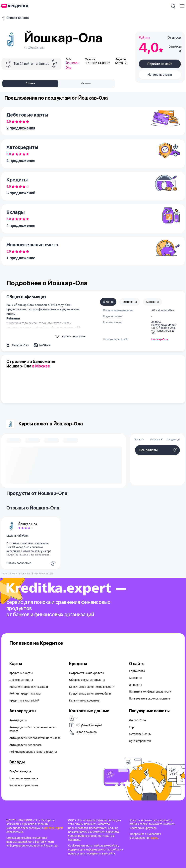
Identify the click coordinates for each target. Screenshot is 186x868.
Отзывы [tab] (86, 83)
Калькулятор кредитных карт (29, 687)
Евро (132, 727)
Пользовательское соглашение (149, 699)
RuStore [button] (45, 345)
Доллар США (137, 720)
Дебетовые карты (21, 680)
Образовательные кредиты (87, 680)
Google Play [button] (20, 345)
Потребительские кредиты (87, 673)
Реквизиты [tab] (130, 302)
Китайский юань (140, 734)
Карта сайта (137, 671)
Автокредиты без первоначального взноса (33, 729)
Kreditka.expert (54, 828)
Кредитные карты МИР (24, 700)
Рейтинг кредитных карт (25, 694)
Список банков (15, 18)
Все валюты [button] (149, 450)
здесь (155, 838)
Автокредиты (18, 720)
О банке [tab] (30, 83)
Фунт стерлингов (140, 741)
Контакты (136, 678)
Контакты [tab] (153, 302)
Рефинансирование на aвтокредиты (33, 752)
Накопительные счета (24, 778)
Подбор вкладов (20, 771)
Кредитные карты (21, 673)
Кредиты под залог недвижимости (92, 687)
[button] (160, 64)
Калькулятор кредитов (84, 700)
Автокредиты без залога (26, 745)
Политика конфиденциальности (150, 692)
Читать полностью (19, 563)
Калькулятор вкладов (24, 785)
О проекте (135, 685)
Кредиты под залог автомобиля (90, 694)
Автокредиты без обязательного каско (35, 738)
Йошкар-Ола (160, 339)
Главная (6, 574)
